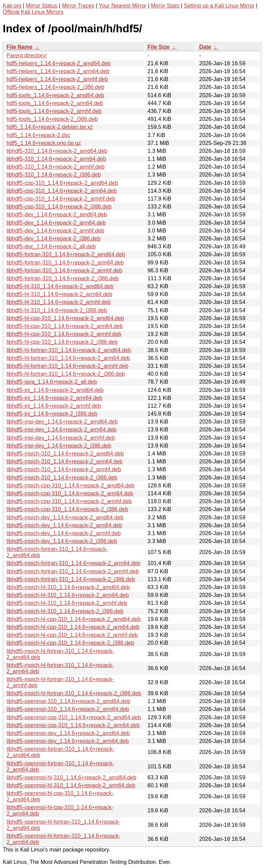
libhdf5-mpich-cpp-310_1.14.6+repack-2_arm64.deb (70, 493)
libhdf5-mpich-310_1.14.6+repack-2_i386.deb (62, 478)
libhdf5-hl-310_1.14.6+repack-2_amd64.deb (60, 286)
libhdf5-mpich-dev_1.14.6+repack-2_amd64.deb (65, 517)
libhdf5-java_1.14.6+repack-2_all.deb (52, 382)
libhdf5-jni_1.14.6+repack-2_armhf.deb (54, 406)
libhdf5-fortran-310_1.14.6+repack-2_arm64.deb (65, 263)
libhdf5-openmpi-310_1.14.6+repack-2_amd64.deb (68, 701)
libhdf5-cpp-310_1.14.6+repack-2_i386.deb (59, 207)
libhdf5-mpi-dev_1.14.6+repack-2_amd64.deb (62, 422)
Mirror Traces (78, 6)
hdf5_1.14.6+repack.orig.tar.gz (44, 143)
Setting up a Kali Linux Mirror (219, 6)
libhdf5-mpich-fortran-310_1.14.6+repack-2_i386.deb (71, 579)
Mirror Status (42, 6)
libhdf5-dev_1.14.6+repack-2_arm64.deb (56, 223)
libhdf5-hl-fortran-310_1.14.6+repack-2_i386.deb (66, 374)
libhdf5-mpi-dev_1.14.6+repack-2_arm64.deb (62, 430)
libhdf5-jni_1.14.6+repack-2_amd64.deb (55, 390)
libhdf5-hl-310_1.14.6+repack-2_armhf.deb (59, 302)
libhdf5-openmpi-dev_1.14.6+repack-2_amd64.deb (68, 733)
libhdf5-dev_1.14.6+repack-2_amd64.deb (57, 215)
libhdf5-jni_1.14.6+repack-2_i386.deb (52, 414)
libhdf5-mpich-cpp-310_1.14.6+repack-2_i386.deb (67, 509)
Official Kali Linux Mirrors (33, 12)
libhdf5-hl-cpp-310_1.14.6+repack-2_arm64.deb (65, 326)
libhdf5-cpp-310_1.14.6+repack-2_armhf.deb (61, 199)
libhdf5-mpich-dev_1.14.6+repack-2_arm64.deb (64, 525)
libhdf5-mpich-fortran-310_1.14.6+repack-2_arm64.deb (73, 563)
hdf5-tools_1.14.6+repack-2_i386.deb (52, 119)
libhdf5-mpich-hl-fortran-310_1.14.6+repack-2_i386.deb (74, 693)
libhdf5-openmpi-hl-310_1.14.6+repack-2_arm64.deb (71, 785)
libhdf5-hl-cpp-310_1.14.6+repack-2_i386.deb (62, 342)
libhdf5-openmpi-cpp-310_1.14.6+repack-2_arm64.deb (73, 725)
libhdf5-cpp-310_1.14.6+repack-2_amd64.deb (62, 183)
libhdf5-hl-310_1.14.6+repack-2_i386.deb (57, 310)
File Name (20, 47)
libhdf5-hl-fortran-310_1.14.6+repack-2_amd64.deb (69, 350)
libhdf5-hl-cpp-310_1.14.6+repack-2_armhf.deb (64, 334)
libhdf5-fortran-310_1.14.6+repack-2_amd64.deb (66, 254)
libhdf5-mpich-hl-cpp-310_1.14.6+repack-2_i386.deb (70, 643)
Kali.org (12, 6)
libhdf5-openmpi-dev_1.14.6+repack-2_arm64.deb (68, 741)
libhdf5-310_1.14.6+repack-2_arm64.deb (56, 159)
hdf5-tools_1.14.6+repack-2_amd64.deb (55, 95)
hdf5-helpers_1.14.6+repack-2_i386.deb (55, 87)
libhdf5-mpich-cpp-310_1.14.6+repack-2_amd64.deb (70, 486)
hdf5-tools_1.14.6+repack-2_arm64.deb (55, 103)
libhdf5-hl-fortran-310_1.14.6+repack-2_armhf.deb (67, 366)
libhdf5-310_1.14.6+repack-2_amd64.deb (57, 151)
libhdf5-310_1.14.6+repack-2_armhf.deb (56, 167)
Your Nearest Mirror (123, 6)
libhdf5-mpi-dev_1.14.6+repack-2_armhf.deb (61, 438)
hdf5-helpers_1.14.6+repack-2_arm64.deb (58, 71)
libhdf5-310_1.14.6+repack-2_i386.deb (54, 175)
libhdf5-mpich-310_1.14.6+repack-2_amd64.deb (65, 454)
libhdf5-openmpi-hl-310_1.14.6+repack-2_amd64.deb (71, 777)
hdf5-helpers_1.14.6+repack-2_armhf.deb (57, 79)
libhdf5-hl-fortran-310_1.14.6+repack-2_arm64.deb (68, 358)
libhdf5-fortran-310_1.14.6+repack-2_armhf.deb (64, 270)
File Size (158, 47)
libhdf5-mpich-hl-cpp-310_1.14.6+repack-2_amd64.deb (74, 619)
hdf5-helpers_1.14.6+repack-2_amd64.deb (59, 63)
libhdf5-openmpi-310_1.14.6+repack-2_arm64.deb (68, 709)
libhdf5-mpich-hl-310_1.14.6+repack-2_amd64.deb (68, 587)
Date (205, 47)
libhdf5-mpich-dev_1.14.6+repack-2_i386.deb (62, 541)
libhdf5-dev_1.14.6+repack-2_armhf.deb (55, 231)
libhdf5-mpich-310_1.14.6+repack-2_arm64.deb (65, 461)
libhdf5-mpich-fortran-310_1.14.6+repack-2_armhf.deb (73, 571)
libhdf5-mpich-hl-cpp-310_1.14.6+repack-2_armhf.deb (72, 635)
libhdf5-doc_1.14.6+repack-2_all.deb (51, 246)
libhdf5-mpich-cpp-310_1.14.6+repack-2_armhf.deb (69, 501)
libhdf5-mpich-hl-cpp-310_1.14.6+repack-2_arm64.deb (73, 627)
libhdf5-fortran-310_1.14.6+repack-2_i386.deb (63, 278)
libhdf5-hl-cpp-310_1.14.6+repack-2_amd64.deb (65, 318)
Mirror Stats (165, 6)
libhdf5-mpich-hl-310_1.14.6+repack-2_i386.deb (65, 611)
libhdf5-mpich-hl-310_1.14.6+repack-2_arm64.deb (68, 595)
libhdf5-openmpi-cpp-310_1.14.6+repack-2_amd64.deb (74, 717)
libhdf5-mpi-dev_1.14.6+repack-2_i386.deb (59, 446)
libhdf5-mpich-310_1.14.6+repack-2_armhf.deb (64, 469)
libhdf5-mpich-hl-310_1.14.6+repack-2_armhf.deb (67, 603)
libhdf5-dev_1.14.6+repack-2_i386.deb (54, 239)
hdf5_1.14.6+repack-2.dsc (38, 135)
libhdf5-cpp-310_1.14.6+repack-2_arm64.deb (62, 191)
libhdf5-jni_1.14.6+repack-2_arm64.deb (54, 398)
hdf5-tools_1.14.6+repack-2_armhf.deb (54, 111)
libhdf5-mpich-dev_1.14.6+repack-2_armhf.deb (64, 533)
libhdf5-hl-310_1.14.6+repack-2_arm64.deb (59, 294)
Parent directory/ (27, 55)
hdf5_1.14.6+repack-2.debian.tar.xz (50, 127)
